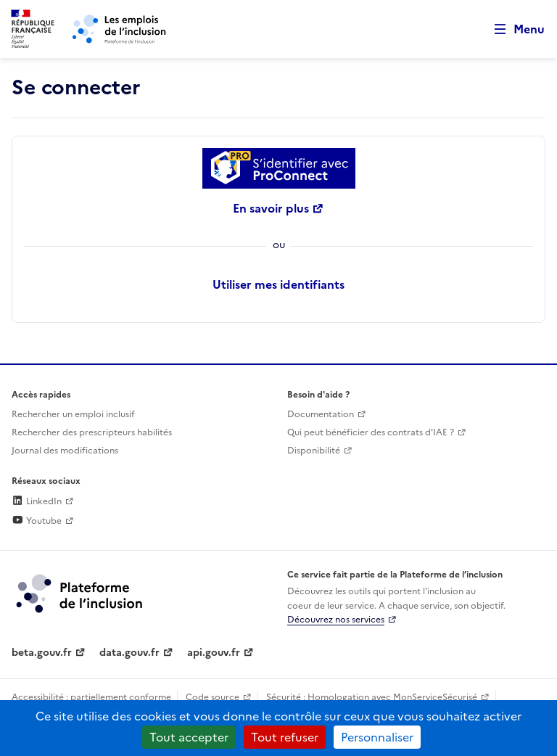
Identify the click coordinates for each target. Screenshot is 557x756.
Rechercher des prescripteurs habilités (92, 432)
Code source (213, 697)
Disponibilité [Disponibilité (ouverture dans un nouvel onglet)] (314, 451)
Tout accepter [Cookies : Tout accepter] (189, 737)
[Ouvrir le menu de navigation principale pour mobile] (513, 29)
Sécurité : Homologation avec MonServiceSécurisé (372, 697)
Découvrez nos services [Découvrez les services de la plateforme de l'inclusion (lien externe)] (336, 620)
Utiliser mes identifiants (278, 284)
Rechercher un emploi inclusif (73, 414)
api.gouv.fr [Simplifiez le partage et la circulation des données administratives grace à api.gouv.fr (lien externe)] (214, 653)
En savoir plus (271, 208)
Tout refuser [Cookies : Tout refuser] (285, 737)
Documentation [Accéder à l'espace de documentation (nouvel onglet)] (321, 414)
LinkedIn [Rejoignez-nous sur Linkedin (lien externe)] (37, 501)
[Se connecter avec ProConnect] (278, 168)
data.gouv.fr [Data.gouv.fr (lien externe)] (129, 653)
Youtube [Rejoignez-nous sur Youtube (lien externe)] (37, 521)
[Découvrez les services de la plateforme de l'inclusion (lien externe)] (81, 593)
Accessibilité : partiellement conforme (91, 697)
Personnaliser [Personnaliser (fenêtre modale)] (377, 737)
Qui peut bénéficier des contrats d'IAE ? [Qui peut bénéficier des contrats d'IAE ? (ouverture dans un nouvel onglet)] (371, 432)
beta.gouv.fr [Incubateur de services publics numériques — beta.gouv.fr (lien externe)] (42, 653)
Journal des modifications (65, 451)
